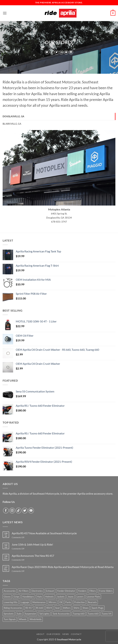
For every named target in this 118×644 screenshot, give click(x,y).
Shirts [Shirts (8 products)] (77, 608)
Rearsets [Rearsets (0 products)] (92, 602)
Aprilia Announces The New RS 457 (33, 556)
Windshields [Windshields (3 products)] (36, 619)
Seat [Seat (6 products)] (57, 608)
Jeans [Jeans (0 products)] (71, 597)
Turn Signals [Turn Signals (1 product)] (10, 619)
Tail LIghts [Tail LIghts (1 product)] (44, 614)
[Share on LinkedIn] (71, 52)
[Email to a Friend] (61, 52)
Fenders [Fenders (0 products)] (82, 591)
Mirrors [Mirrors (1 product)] (52, 602)
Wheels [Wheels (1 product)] (23, 619)
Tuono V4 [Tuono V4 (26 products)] (107, 614)
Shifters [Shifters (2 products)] (67, 608)
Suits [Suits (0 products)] (19, 614)
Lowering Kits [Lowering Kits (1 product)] (11, 602)
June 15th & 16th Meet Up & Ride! (32, 544)
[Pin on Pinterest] (66, 52)
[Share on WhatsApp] (47, 52)
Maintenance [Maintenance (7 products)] (39, 602)
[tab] (59, 116)
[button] (5, 13)
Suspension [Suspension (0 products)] (30, 614)
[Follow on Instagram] (12, 511)
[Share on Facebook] (52, 52)
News (65, 634)
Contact (76, 634)
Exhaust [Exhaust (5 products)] (50, 591)
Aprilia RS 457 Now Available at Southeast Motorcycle (44, 533)
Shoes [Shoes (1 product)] (86, 608)
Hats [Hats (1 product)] (40, 597)
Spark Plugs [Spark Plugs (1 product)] (98, 608)
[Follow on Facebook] (6, 511)
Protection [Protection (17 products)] (79, 602)
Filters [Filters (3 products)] (93, 591)
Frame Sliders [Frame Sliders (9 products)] (106, 591)
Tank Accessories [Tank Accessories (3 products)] (61, 614)
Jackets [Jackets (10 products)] (61, 597)
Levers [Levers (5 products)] (80, 597)
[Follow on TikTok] (18, 511)
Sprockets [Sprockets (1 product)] (9, 614)
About (40, 634)
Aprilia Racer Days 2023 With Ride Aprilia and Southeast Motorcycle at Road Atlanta (63, 567)
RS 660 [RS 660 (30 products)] (40, 608)
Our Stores (53, 634)
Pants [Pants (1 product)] (68, 602)
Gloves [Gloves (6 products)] (7, 597)
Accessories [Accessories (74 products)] (10, 591)
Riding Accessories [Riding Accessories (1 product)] (13, 608)
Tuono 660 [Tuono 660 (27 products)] (93, 614)
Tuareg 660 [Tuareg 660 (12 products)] (79, 614)
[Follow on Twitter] (25, 511)
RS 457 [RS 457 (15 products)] (29, 608)
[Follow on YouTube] (31, 511)
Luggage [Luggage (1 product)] (25, 602)
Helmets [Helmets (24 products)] (49, 597)
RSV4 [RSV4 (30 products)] (49, 608)
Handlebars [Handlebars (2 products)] (28, 597)
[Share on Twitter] (57, 52)
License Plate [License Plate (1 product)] (93, 597)
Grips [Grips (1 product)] (17, 597)
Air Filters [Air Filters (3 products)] (24, 591)
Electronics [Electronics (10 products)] (37, 591)
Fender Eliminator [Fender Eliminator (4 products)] (66, 591)
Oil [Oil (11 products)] (61, 602)
